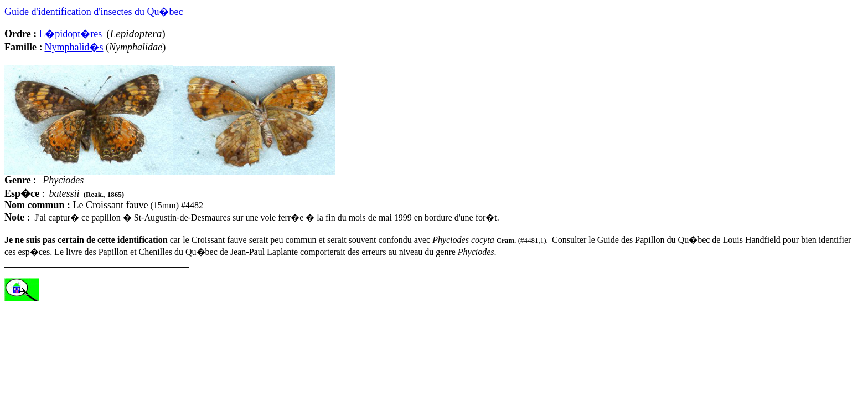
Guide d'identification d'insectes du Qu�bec (94, 12)
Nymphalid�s (74, 47)
